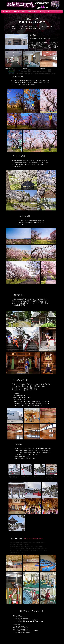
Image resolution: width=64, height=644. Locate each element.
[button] (23, 12)
